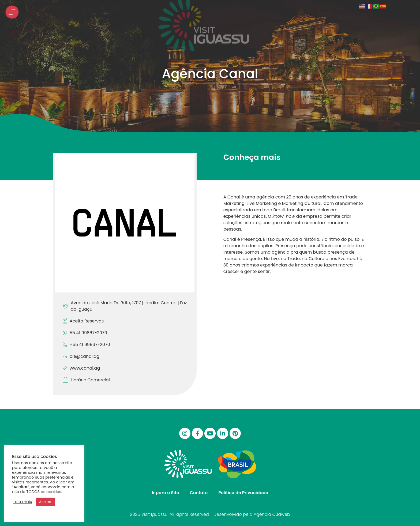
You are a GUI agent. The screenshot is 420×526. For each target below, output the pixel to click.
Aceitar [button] (45, 502)
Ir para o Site (166, 493)
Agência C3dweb (272, 514)
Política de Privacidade (243, 493)
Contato (199, 493)
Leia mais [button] (23, 502)
